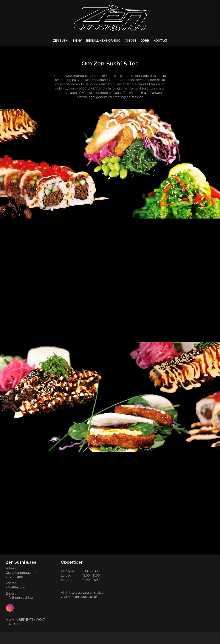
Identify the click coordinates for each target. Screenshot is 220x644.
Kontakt (160, 41)
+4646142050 (16, 587)
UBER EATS (25, 620)
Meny (77, 41)
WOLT (41, 620)
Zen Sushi (61, 41)
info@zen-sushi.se (19, 598)
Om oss (131, 41)
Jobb (145, 41)
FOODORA (14, 624)
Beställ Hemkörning (103, 41)
